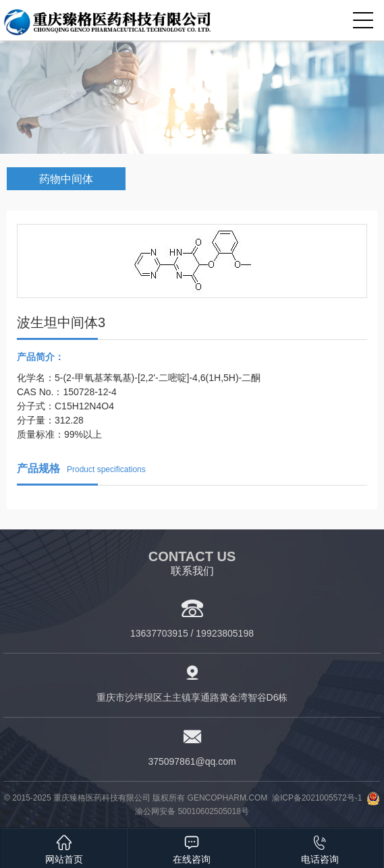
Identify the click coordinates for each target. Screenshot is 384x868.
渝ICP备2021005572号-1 (317, 798)
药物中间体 (66, 179)
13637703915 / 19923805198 (192, 633)
